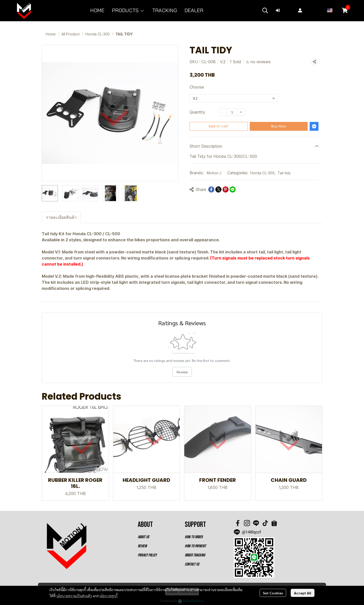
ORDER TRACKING (195, 555)
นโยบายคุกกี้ (108, 596)
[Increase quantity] (241, 112)
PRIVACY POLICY (147, 555)
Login (284, 10)
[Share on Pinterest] (225, 189)
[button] (265, 10)
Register (309, 10)
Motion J (214, 173)
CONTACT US (192, 564)
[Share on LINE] (233, 189)
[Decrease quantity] (223, 112)
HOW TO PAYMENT (195, 546)
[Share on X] (218, 189)
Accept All (303, 593)
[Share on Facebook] (211, 189)
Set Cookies (273, 593)
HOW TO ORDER (194, 537)
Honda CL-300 (98, 34)
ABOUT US (143, 537)
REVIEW (142, 546)
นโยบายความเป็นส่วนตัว (74, 596)
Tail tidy (284, 173)
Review (182, 372)
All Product (71, 34)
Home (51, 34)
